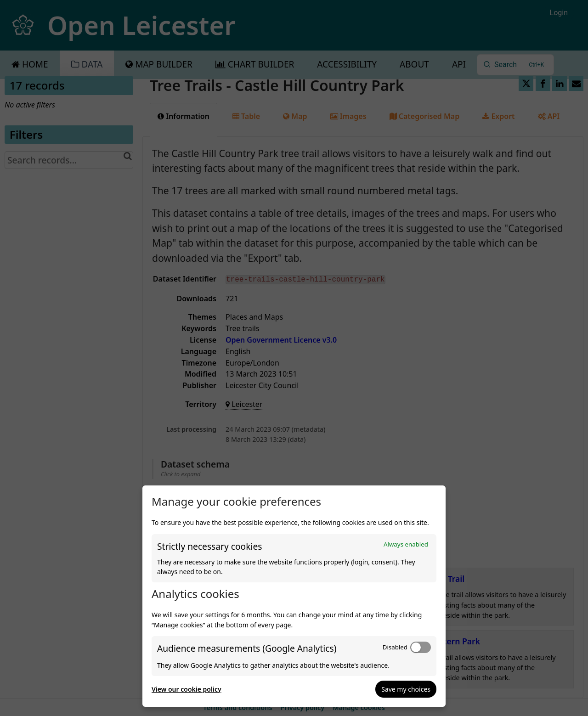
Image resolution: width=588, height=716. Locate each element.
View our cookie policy (187, 689)
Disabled (395, 647)
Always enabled (406, 544)
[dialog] (294, 596)
